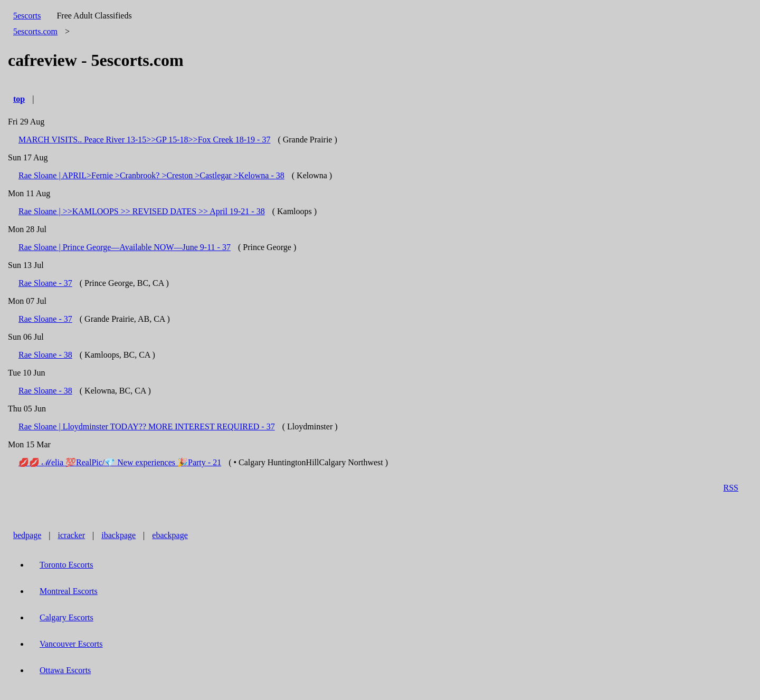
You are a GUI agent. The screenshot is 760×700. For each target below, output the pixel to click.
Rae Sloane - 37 (45, 283)
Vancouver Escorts (71, 644)
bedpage (27, 535)
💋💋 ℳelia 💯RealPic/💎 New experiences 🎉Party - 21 (120, 462)
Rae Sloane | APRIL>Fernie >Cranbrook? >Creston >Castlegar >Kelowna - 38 (151, 175)
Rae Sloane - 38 (45, 355)
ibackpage (118, 535)
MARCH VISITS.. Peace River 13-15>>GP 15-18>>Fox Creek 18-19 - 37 (144, 140)
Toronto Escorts (66, 565)
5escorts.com (35, 31)
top (19, 99)
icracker (72, 535)
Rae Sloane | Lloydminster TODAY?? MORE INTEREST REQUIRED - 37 (147, 426)
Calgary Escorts (66, 617)
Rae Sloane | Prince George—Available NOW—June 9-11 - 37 (125, 247)
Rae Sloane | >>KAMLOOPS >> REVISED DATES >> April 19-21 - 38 (142, 211)
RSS (731, 488)
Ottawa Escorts (65, 670)
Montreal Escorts (69, 591)
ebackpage (170, 535)
